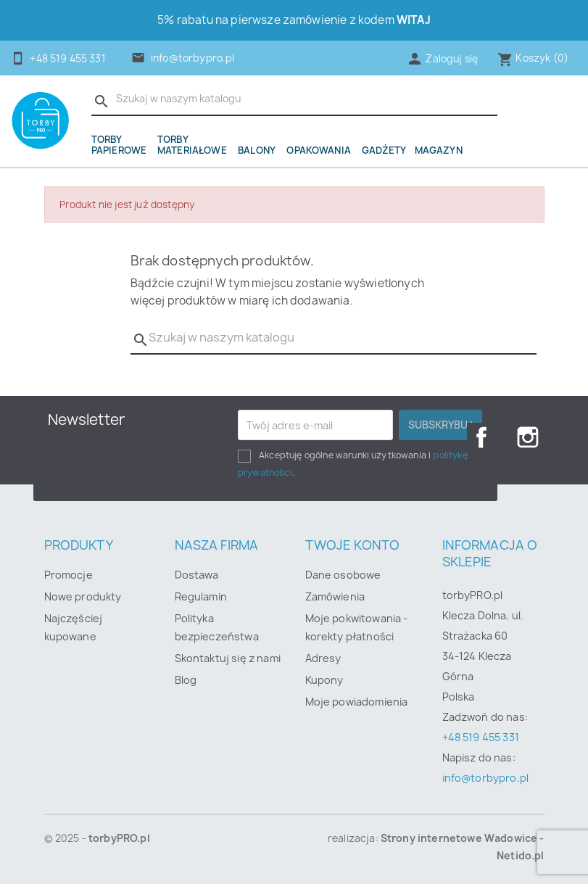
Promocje (69, 575)
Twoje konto (353, 545)
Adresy (323, 658)
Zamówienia (335, 596)
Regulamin (201, 596)
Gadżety (384, 150)
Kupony (324, 680)
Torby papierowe (119, 145)
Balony (257, 150)
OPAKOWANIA (319, 150)
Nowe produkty (83, 596)
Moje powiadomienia (357, 702)
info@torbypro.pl (193, 58)
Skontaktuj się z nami (228, 658)
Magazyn (439, 150)
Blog (186, 680)
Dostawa (197, 575)
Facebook (481, 437)
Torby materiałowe (192, 145)
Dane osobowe (343, 575)
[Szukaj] (294, 99)
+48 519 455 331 (481, 737)
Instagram (528, 437)
